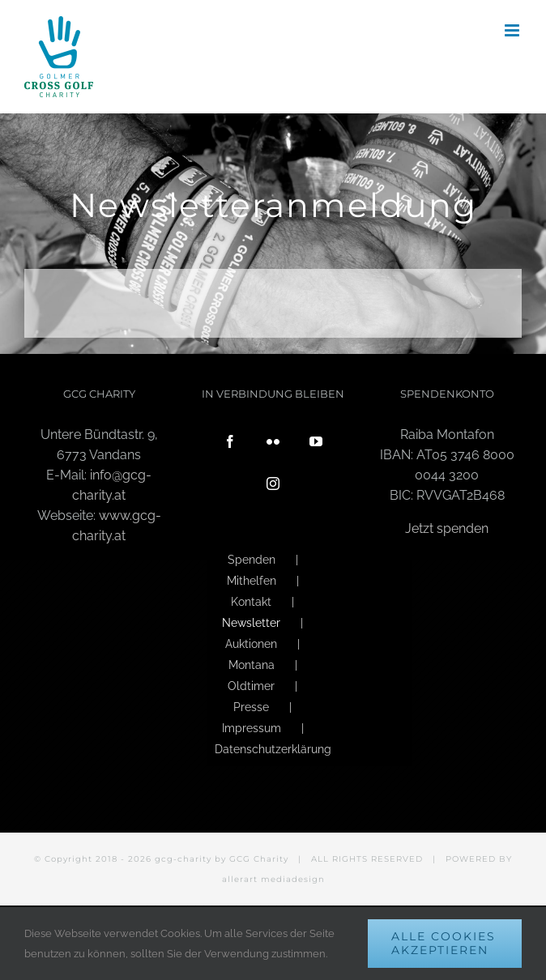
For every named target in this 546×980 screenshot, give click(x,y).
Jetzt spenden (447, 528)
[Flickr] (273, 441)
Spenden (252, 560)
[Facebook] (230, 441)
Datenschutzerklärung (273, 749)
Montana (252, 665)
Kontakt (251, 602)
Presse (251, 707)
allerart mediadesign (273, 879)
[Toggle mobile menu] (513, 30)
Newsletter (251, 623)
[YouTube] (316, 441)
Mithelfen (252, 581)
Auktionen (251, 644)
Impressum (252, 728)
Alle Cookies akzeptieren (444, 943)
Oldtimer (251, 686)
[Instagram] (273, 484)
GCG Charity (259, 859)
